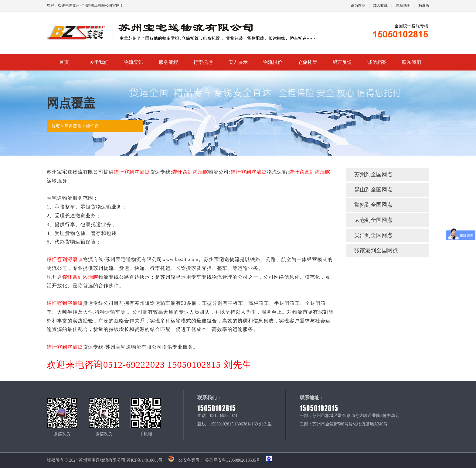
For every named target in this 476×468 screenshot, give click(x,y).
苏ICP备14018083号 (145, 460)
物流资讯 (134, 62)
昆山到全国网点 (373, 190)
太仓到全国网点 (373, 220)
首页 (64, 62)
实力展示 (238, 62)
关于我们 (99, 62)
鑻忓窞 (92, 126)
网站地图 (403, 5)
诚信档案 (377, 62)
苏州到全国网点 (373, 174)
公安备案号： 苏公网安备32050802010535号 (212, 460)
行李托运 (203, 62)
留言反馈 (342, 62)
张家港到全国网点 (376, 250)
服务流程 (168, 62)
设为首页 (358, 5)
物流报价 (273, 62)
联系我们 (412, 62)
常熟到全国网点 (373, 205)
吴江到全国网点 (373, 235)
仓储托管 (308, 62)
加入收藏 (380, 5)
